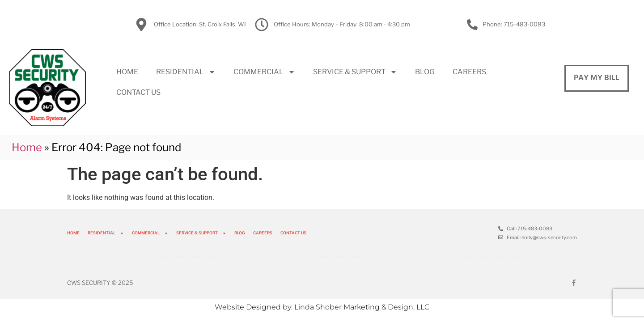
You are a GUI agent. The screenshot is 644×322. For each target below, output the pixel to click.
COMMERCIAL (264, 72)
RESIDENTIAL (186, 72)
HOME (127, 72)
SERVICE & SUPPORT (355, 72)
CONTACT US (138, 92)
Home (27, 147)
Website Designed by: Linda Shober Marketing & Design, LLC (322, 307)
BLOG (425, 72)
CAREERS (469, 72)
